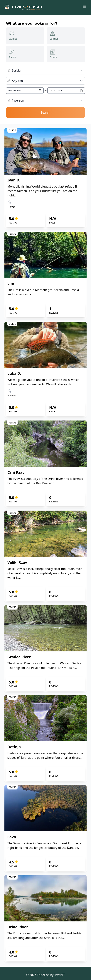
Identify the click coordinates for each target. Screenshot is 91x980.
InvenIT (60, 975)
